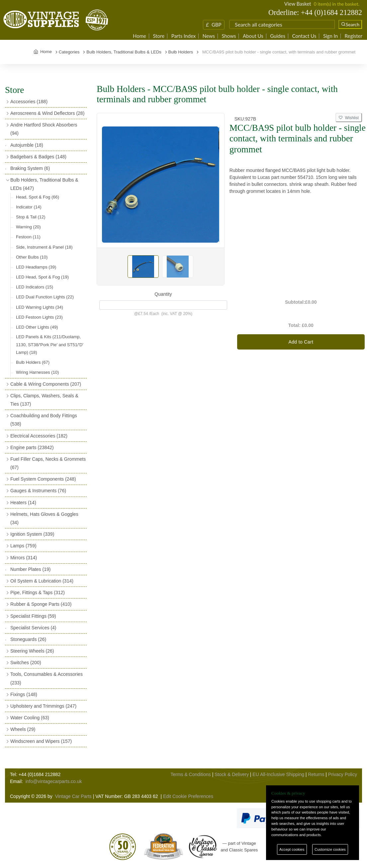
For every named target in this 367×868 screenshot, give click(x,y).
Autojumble (27, 145)
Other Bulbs (32, 257)
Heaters (23, 503)
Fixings (24, 694)
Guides (278, 36)
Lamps (23, 546)
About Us (253, 36)
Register (354, 36)
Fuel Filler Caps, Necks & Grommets (48, 463)
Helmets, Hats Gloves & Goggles (44, 518)
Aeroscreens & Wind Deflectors (47, 113)
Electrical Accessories (39, 436)
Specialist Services (33, 628)
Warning (28, 227)
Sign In (330, 36)
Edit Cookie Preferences (188, 796)
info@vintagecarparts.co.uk (54, 781)
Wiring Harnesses (37, 372)
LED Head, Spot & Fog (42, 277)
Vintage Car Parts (73, 796)
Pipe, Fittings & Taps (38, 592)
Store (159, 36)
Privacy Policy (343, 774)
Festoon (28, 237)
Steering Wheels (32, 651)
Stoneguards (28, 639)
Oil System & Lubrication (42, 581)
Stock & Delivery (232, 774)
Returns (316, 774)
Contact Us (304, 36)
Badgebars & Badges (38, 157)
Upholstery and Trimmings (43, 706)
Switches (26, 663)
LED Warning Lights (40, 307)
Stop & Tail (31, 217)
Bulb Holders (33, 362)
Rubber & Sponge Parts (41, 604)
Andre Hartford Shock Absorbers (44, 129)
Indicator (29, 207)
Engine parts (32, 447)
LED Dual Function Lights (45, 297)
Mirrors (24, 558)
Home (139, 36)
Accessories (29, 102)
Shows (229, 36)
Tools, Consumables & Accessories (46, 678)
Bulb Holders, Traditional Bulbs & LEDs (44, 184)
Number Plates (30, 569)
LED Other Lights (37, 327)
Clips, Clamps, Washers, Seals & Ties (44, 400)
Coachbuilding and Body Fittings (44, 420)
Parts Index (184, 36)
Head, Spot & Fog (38, 197)
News (209, 36)
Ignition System (32, 534)
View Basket (298, 4)
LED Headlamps (36, 267)
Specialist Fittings (33, 616)
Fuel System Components (43, 479)
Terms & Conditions (190, 774)
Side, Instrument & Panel (44, 247)
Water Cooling (30, 718)
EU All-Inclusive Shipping (278, 774)
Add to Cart (301, 342)
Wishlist (349, 118)
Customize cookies (330, 849)
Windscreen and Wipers (41, 741)
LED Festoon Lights (39, 317)
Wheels (23, 729)
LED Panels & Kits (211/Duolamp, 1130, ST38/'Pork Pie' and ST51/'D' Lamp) (50, 345)
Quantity (163, 294)
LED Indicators (35, 287)
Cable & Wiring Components (46, 384)
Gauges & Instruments (38, 491)
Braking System (30, 168)
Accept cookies (292, 849)
